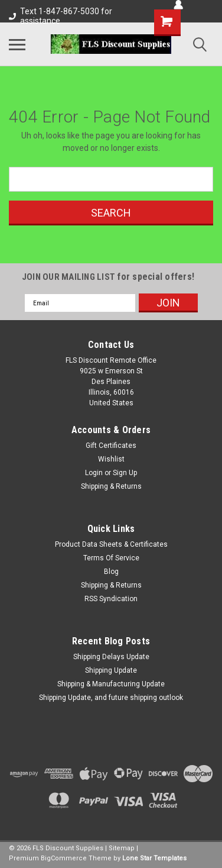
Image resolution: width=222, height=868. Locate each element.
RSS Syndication (111, 599)
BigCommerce (64, 858)
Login (94, 473)
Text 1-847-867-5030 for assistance (61, 16)
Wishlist (111, 459)
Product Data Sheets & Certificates (111, 544)
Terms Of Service (111, 558)
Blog (111, 572)
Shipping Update (111, 670)
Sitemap (122, 848)
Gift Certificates (111, 446)
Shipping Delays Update (111, 657)
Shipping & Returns (111, 486)
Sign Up (125, 473)
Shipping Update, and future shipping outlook (111, 698)
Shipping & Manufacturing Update (111, 684)
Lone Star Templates (154, 858)
